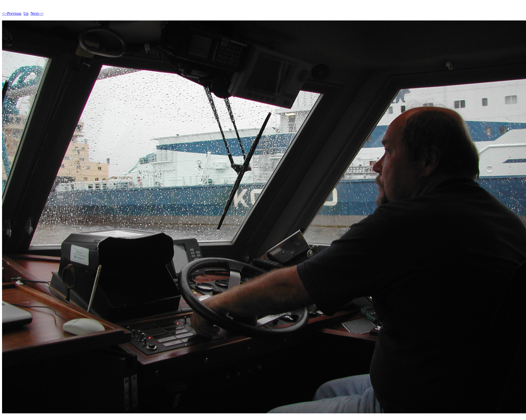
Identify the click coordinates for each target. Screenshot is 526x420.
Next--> (37, 13)
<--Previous (12, 13)
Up (26, 13)
